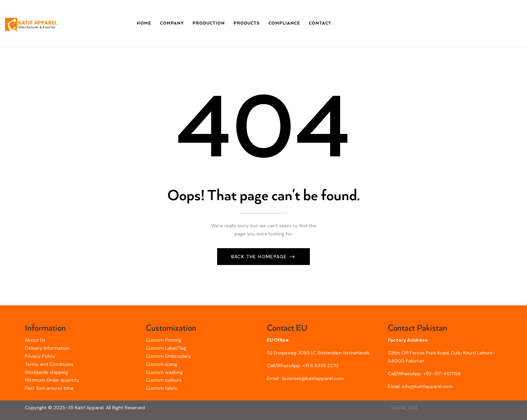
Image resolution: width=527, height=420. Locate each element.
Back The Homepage (260, 257)
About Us (35, 340)
